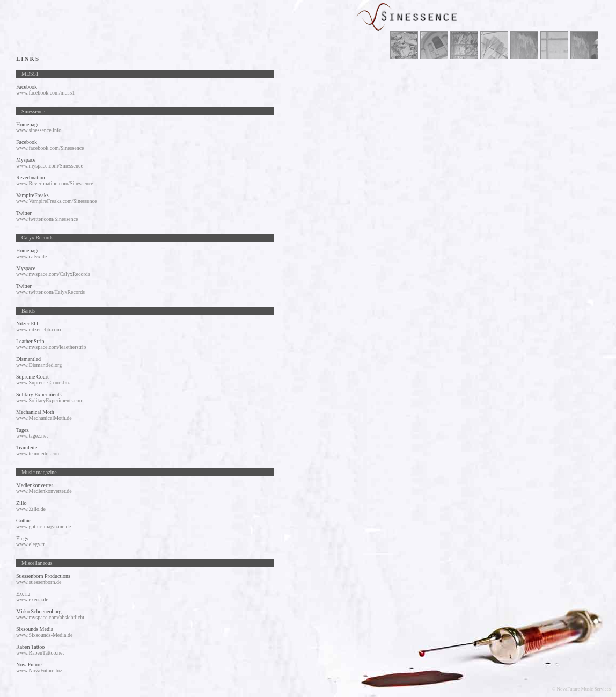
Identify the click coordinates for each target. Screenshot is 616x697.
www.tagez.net (32, 436)
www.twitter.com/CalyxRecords (50, 292)
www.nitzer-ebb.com (39, 329)
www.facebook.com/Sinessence (50, 148)
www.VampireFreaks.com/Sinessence (56, 201)
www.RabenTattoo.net (40, 653)
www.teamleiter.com (38, 453)
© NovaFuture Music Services (581, 689)
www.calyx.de (31, 256)
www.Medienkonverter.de (44, 491)
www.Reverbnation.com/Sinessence (55, 183)
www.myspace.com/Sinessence (50, 166)
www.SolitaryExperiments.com (50, 400)
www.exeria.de (32, 600)
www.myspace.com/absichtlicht (50, 617)
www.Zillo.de (31, 509)
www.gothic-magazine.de (43, 527)
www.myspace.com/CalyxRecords (53, 274)
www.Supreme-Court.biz (43, 383)
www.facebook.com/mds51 (45, 93)
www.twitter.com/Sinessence (47, 219)
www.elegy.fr (31, 544)
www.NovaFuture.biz (39, 670)
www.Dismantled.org (39, 365)
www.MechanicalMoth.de (44, 418)
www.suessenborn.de (39, 582)
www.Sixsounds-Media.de (44, 635)
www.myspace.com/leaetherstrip (51, 347)
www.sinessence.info (39, 130)
